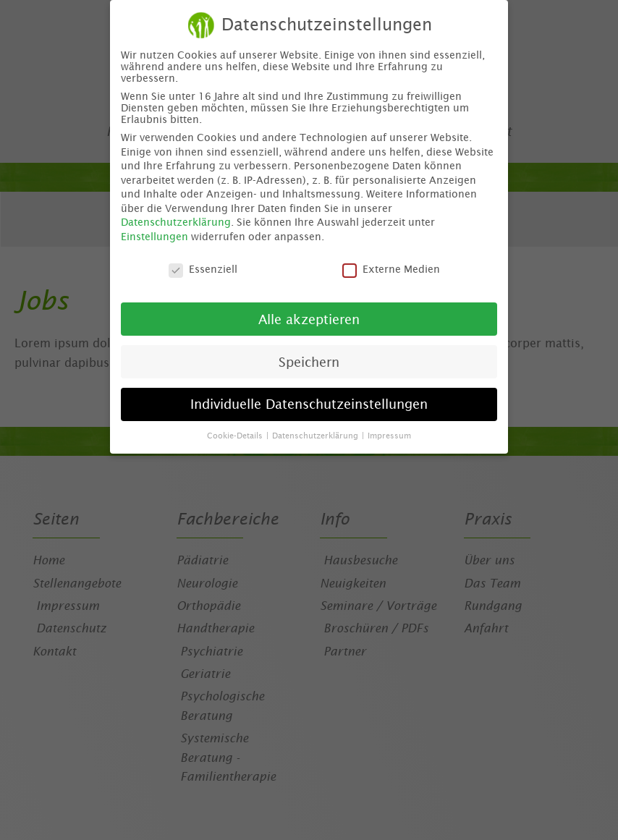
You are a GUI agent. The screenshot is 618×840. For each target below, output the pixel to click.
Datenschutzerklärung (176, 219)
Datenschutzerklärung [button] (316, 432)
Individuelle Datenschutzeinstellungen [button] (309, 401)
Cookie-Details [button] (236, 432)
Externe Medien (391, 266)
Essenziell (203, 266)
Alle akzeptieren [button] (309, 316)
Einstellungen (154, 233)
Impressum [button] (389, 432)
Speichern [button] (309, 359)
